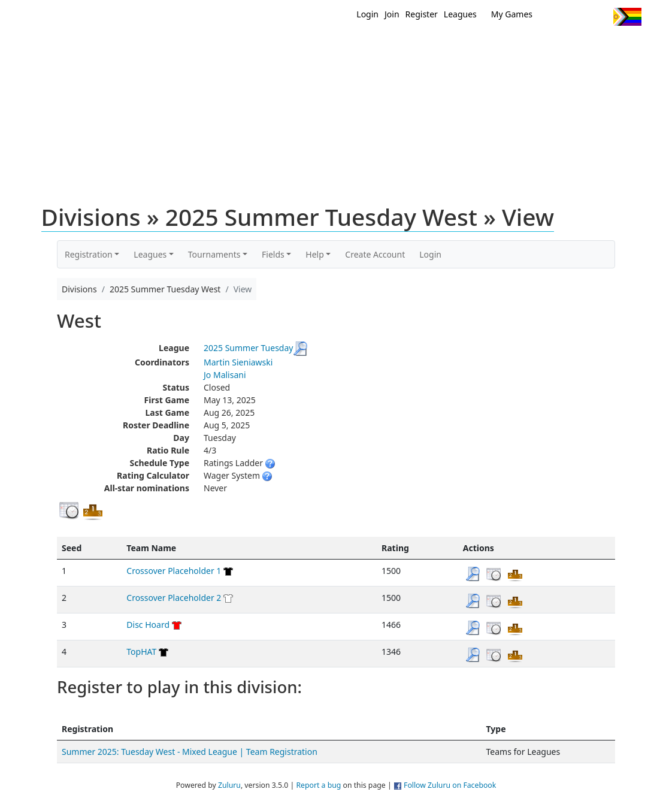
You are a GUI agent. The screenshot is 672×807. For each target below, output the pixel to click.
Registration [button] (89, 254)
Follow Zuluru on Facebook (450, 785)
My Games (512, 14)
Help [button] (315, 254)
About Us (609, 47)
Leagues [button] (150, 254)
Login (367, 14)
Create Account (375, 254)
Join (392, 14)
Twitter (555, 17)
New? (306, 47)
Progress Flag (627, 17)
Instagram (599, 17)
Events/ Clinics (438, 47)
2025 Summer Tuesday (248, 348)
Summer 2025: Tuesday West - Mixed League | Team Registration (190, 752)
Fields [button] (273, 254)
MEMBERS (361, 47)
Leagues (460, 14)
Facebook (577, 17)
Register (422, 14)
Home (259, 47)
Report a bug (318, 785)
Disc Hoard (148, 625)
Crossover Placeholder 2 (174, 598)
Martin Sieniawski (238, 362)
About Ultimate (529, 47)
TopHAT (141, 652)
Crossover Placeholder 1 (174, 571)
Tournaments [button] (214, 254)
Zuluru (229, 785)
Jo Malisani (225, 375)
